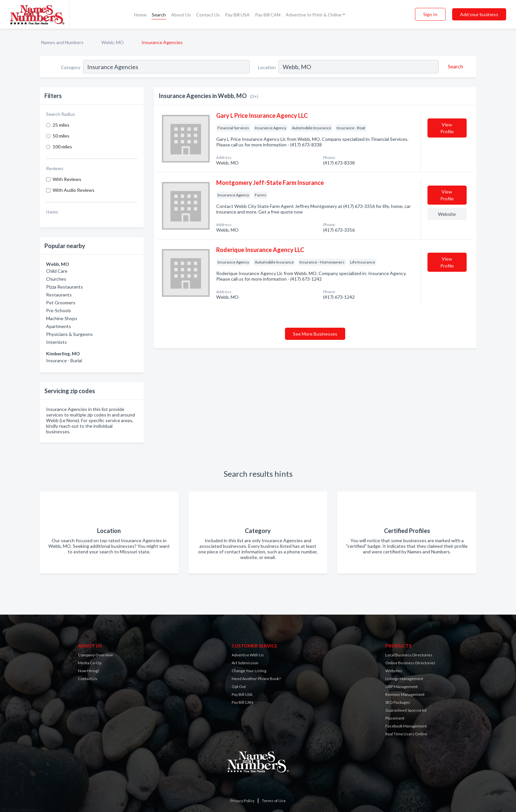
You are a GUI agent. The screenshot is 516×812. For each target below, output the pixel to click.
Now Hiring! (89, 671)
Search (159, 15)
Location (267, 67)
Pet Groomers (61, 303)
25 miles (61, 125)
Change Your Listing (249, 671)
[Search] (454, 66)
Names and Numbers (62, 42)
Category (71, 67)
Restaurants (59, 295)
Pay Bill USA (237, 15)
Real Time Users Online (406, 734)
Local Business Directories (409, 655)
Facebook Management (406, 726)
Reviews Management (405, 694)
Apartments (59, 326)
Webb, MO (113, 42)
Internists (56, 342)
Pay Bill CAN (268, 15)
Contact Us (208, 15)
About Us (181, 15)
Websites (394, 671)
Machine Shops (62, 318)
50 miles (61, 136)
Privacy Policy (242, 801)
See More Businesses (315, 334)
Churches (56, 279)
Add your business (479, 14)
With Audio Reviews (74, 190)
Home (140, 15)
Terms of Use (274, 801)
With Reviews (67, 179)
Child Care (57, 271)
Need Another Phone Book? (256, 679)
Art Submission (245, 663)
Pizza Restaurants (64, 287)
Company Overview (95, 655)
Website (447, 214)
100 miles (62, 147)
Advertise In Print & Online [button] (314, 15)
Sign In (430, 14)
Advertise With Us (248, 655)
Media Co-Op (90, 663)
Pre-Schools (59, 310)
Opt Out (239, 686)
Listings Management (404, 679)
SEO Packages (398, 702)
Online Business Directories (410, 663)
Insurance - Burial (64, 360)
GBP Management (401, 686)
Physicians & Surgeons (69, 334)
